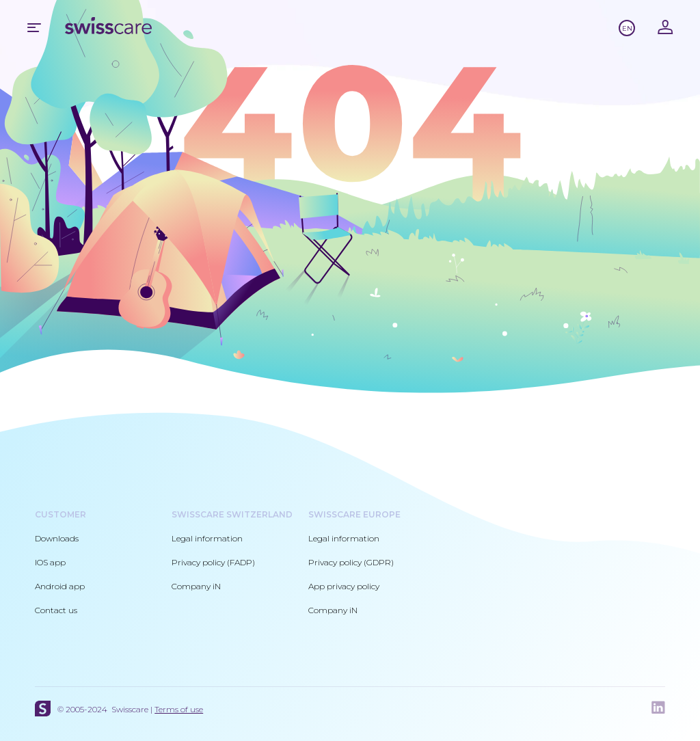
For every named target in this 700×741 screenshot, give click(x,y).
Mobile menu (34, 27)
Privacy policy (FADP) (213, 562)
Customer (60, 514)
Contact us (56, 610)
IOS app (50, 562)
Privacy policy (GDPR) (351, 562)
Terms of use (179, 709)
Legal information (207, 538)
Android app (60, 586)
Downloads (57, 538)
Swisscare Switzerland (232, 514)
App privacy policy (344, 586)
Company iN (196, 586)
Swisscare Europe (354, 514)
